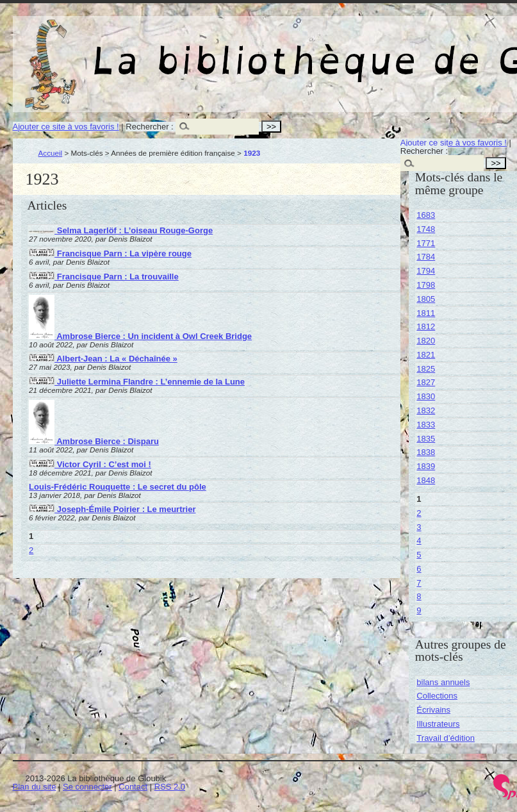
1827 (426, 382)
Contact (133, 787)
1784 (426, 257)
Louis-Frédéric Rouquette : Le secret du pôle (118, 487)
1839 (426, 466)
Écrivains (433, 710)
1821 (426, 355)
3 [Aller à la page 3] (419, 527)
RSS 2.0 (170, 787)
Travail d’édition (446, 738)
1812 (426, 327)
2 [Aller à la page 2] (31, 550)
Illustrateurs (438, 724)
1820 (426, 341)
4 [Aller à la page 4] (419, 541)
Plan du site (35, 787)
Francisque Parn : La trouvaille (104, 277)
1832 (426, 410)
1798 (426, 285)
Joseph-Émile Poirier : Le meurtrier (112, 509)
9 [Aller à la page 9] (419, 610)
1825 (426, 369)
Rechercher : (149, 127)
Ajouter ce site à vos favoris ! (66, 127)
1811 (426, 313)
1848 (426, 480)
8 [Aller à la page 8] (419, 596)
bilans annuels (443, 682)
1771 (426, 243)
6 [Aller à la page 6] (419, 569)
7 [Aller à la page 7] (419, 583)
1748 (426, 229)
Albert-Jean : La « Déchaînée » (103, 359)
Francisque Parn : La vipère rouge (110, 253)
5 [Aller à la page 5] (419, 555)
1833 (426, 425)
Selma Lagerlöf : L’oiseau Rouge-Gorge (121, 230)
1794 (426, 271)
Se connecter (87, 787)
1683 (426, 215)
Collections (437, 696)
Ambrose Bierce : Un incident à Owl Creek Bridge (140, 336)
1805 (426, 299)
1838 (426, 452)
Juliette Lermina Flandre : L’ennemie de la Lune (137, 382)
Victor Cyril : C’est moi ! (90, 464)
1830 (426, 396)
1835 (426, 439)
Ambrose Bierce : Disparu (94, 441)
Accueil (51, 153)
